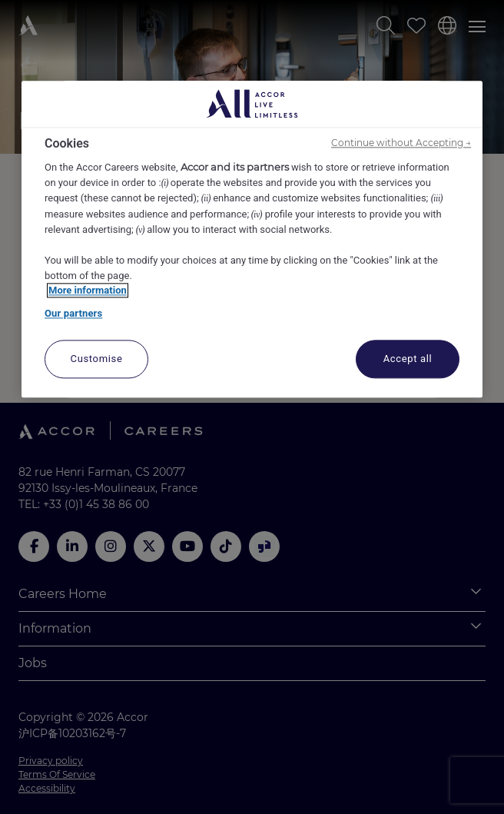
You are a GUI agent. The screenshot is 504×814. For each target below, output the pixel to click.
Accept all (408, 359)
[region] (252, 239)
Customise (97, 359)
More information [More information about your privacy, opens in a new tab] (88, 291)
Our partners (73, 313)
